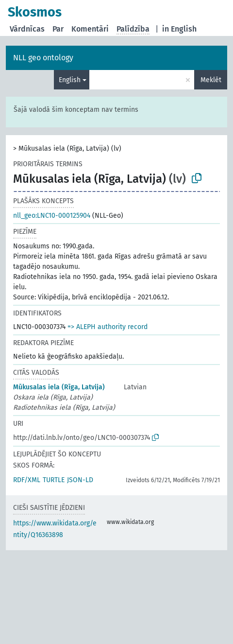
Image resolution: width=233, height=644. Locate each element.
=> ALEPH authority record (108, 327)
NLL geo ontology (43, 58)
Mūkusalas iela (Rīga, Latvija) (59, 387)
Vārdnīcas (27, 29)
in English (179, 29)
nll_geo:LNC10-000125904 (52, 216)
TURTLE (54, 480)
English (70, 80)
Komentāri (90, 29)
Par (58, 29)
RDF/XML (27, 480)
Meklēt (211, 80)
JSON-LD (80, 480)
